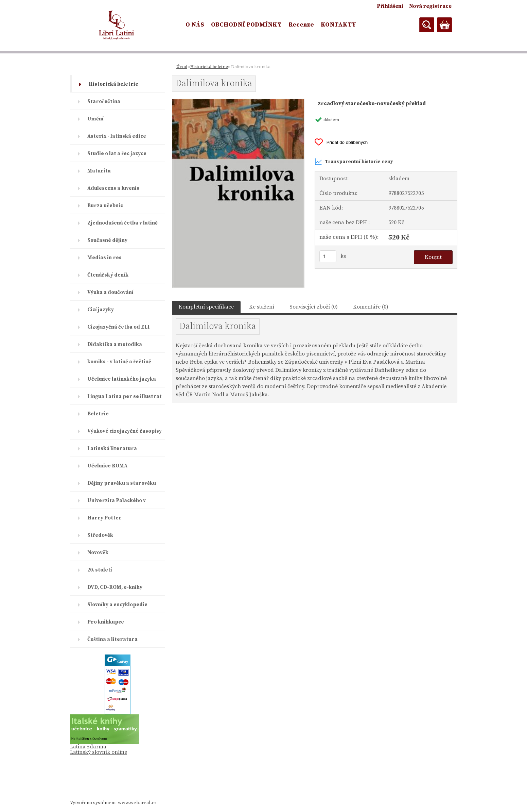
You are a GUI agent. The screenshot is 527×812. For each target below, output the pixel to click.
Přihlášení (390, 6)
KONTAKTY (338, 25)
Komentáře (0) (371, 307)
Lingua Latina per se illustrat (125, 396)
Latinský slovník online (99, 752)
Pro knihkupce (106, 622)
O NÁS (195, 25)
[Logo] (117, 25)
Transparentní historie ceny (354, 162)
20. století (100, 570)
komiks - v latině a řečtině (119, 362)
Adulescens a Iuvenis (113, 188)
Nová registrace (430, 6)
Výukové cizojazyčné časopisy (125, 431)
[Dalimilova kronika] (238, 102)
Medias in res (104, 258)
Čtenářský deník (108, 275)
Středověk (100, 535)
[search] (427, 25)
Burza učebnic (105, 206)
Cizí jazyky (101, 310)
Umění (95, 119)
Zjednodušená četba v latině (122, 223)
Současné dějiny (107, 240)
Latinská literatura (112, 449)
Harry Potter (104, 518)
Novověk (98, 553)
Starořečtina (104, 102)
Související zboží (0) (314, 307)
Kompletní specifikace (206, 307)
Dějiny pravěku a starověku (122, 483)
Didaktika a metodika (115, 344)
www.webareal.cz (137, 803)
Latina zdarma (88, 747)
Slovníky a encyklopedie (117, 605)
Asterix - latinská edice (117, 136)
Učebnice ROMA (107, 466)
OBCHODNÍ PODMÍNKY (246, 25)
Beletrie (98, 414)
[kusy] (328, 256)
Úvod (182, 67)
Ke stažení (262, 307)
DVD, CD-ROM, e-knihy (115, 587)
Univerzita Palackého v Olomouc (117, 503)
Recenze (301, 25)
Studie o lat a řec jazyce (117, 154)
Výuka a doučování (110, 292)
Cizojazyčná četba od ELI (118, 327)
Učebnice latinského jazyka (122, 379)
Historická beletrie (113, 84)
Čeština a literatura (112, 639)
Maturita (99, 171)
